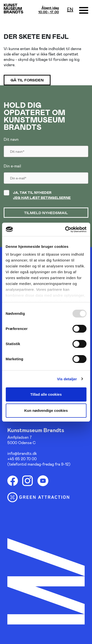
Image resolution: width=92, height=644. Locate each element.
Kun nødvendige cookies (46, 410)
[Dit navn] (46, 149)
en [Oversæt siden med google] (70, 9)
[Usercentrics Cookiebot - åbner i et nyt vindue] (66, 229)
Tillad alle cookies (46, 394)
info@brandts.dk (22, 453)
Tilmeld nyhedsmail (46, 213)
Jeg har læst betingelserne (42, 198)
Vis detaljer (67, 379)
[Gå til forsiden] (13, 8)
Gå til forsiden (27, 80)
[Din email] (46, 176)
